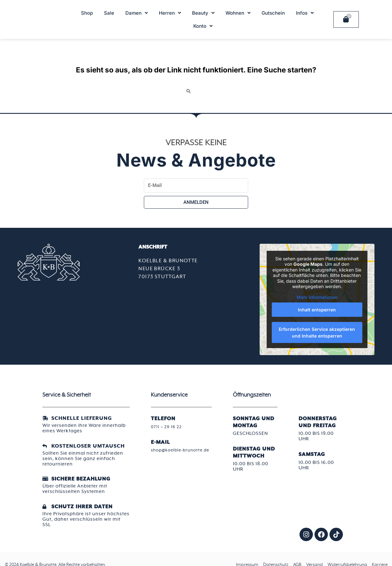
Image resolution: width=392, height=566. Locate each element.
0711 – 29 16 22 (167, 427)
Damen (137, 13)
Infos (305, 13)
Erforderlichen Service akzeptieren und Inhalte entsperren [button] (317, 332)
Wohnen (238, 13)
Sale (109, 13)
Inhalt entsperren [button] (317, 310)
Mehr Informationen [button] (317, 297)
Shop (87, 13)
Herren (170, 13)
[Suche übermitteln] (189, 91)
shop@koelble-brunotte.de (169, 453)
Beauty (203, 13)
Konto (203, 26)
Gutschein (273, 13)
